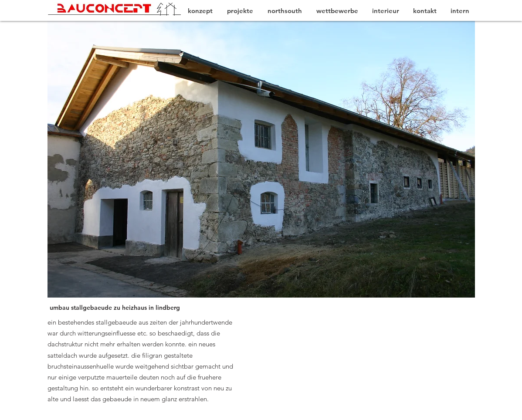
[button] (261, 159)
